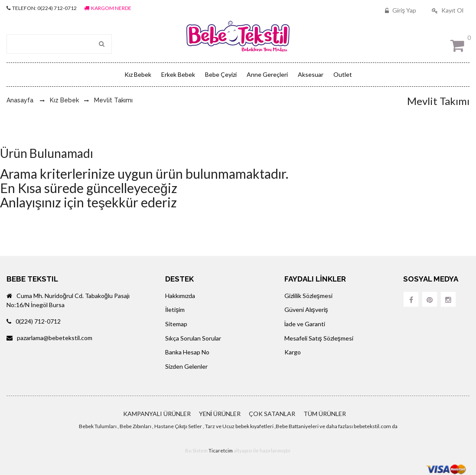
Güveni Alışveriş (306, 310)
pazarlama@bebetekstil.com (49, 338)
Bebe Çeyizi (221, 74)
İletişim (175, 310)
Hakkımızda (180, 296)
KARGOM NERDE (108, 8)
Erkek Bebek (178, 74)
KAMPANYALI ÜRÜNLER (157, 414)
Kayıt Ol (447, 10)
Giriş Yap (399, 10)
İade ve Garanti (305, 324)
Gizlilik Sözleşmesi (308, 296)
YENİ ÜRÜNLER (220, 414)
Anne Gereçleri (267, 74)
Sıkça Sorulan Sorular (193, 338)
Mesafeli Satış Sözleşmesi (319, 338)
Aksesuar (311, 74)
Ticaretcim (221, 450)
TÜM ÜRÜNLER (325, 414)
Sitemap (176, 324)
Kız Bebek (138, 74)
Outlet (343, 74)
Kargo (293, 352)
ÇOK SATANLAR (272, 414)
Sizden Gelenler (186, 366)
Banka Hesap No (187, 352)
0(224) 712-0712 (34, 321)
